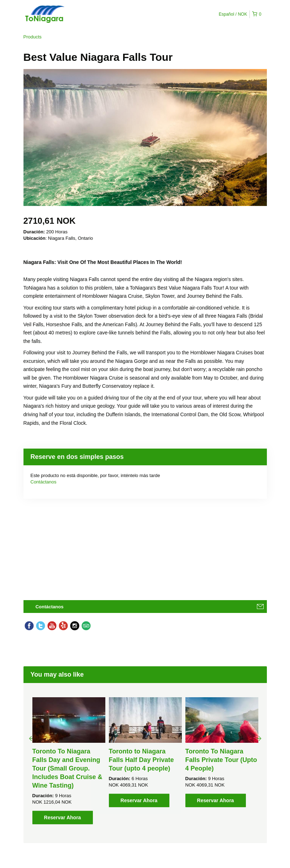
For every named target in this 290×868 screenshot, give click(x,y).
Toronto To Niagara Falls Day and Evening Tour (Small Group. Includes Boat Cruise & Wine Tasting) (67, 768)
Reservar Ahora (63, 817)
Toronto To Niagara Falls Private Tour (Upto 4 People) (221, 760)
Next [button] (259, 738)
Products (33, 37)
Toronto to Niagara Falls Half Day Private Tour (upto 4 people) (141, 760)
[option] (69, 761)
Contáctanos (44, 482)
